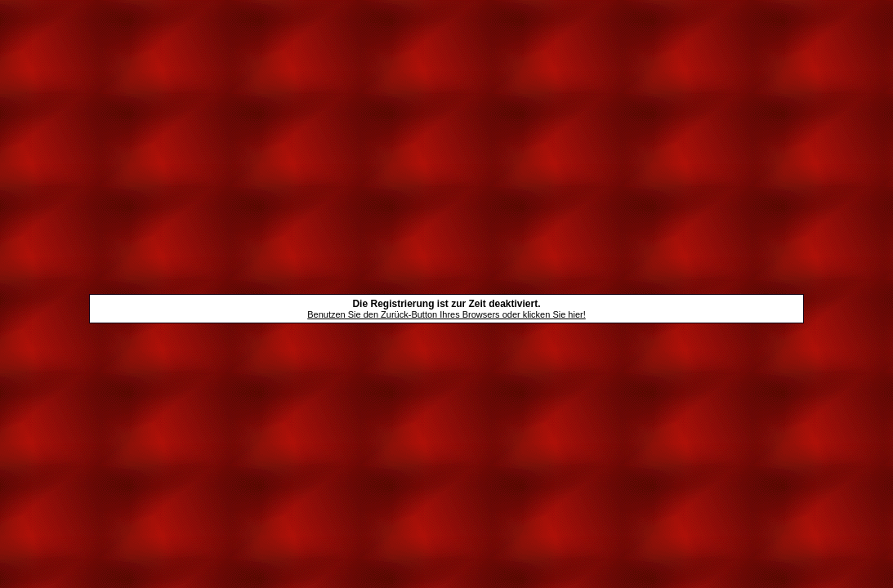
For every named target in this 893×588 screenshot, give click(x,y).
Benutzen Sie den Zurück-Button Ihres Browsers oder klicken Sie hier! (446, 314)
